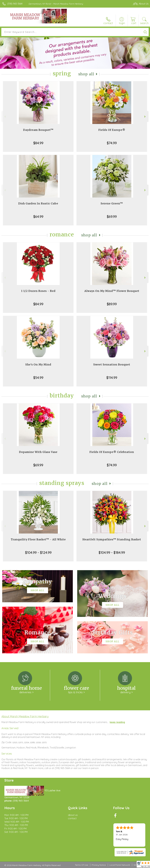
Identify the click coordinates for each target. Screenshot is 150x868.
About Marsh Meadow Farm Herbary (25, 716)
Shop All (86, 74)
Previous (5, 117)
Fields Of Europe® (112, 130)
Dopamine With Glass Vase (38, 452)
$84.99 (38, 143)
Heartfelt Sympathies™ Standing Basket (112, 539)
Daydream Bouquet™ (38, 130)
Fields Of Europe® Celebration (112, 452)
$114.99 (112, 378)
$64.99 (38, 217)
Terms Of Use (81, 865)
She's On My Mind (38, 365)
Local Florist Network (120, 865)
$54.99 (38, 378)
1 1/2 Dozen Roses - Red (38, 291)
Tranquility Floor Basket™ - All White (38, 539)
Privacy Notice (99, 865)
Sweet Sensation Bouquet (112, 365)
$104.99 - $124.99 (38, 552)
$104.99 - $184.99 (112, 552)
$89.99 (112, 304)
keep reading (117, 722)
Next (145, 117)
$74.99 (112, 143)
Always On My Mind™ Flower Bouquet (112, 291)
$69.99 (112, 217)
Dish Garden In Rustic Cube (38, 203)
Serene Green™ (112, 203)
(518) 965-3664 (15, 4)
